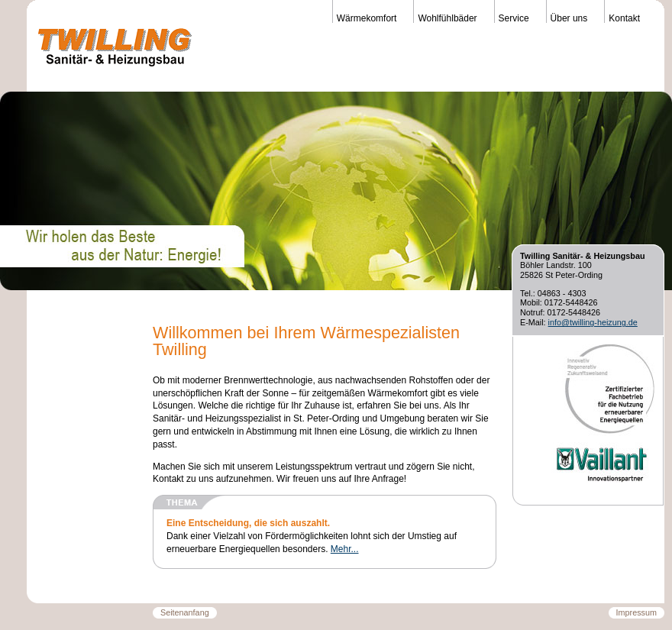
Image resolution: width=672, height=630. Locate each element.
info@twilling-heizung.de (593, 322)
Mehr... (345, 549)
